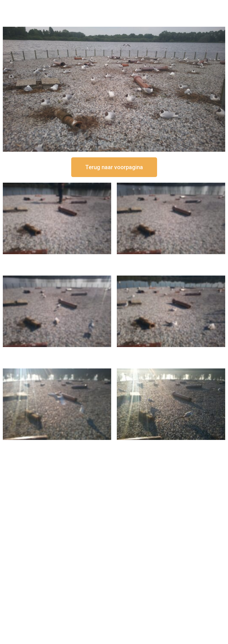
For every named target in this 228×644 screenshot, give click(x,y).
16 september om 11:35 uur (57, 352)
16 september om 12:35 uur (171, 259)
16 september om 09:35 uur (57, 445)
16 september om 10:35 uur (171, 352)
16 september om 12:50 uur (57, 259)
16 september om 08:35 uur (171, 445)
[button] (114, 167)
